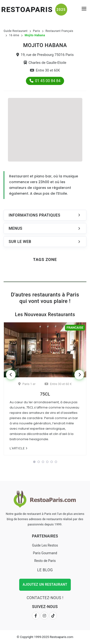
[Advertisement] (45, 129)
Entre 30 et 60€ (45, 70)
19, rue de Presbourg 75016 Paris (45, 55)
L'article (18, 448)
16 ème (14, 35)
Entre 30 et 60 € (58, 384)
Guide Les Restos (45, 545)
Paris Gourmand (45, 553)
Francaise (75, 328)
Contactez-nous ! (45, 598)
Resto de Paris (45, 561)
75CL (45, 394)
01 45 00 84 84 (45, 81)
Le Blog (45, 570)
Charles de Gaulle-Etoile (45, 63)
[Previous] (11, 375)
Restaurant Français (59, 31)
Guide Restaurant (16, 31)
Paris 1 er (27, 384)
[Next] (79, 375)
